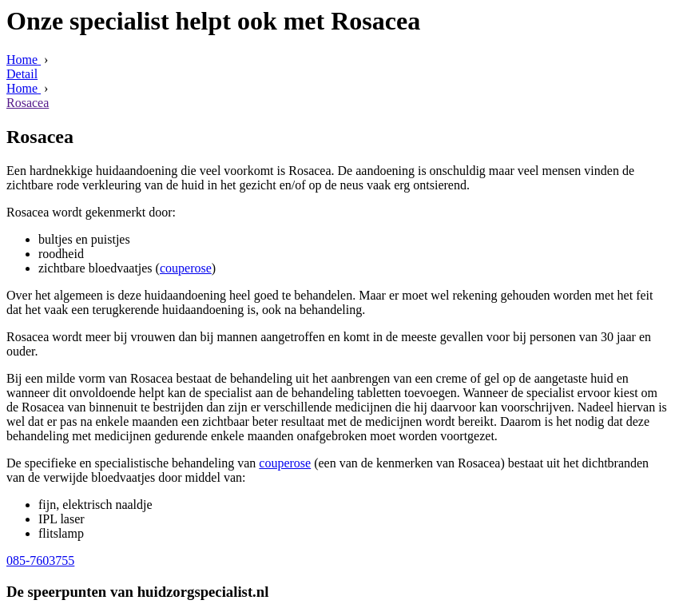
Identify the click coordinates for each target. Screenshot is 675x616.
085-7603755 (40, 560)
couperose (186, 268)
